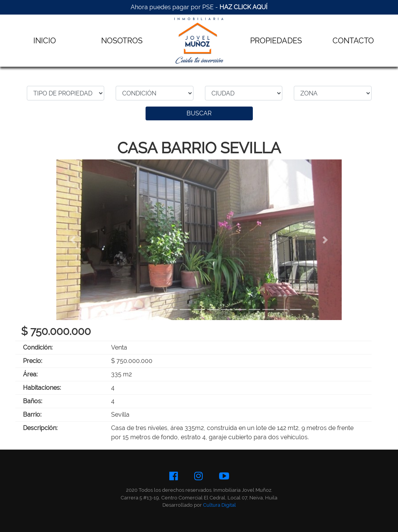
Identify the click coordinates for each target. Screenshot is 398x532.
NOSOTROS (122, 41)
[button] (73, 240)
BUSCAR (199, 113)
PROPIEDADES (276, 41)
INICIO (45, 41)
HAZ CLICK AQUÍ (243, 7)
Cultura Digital (219, 505)
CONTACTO (353, 41)
